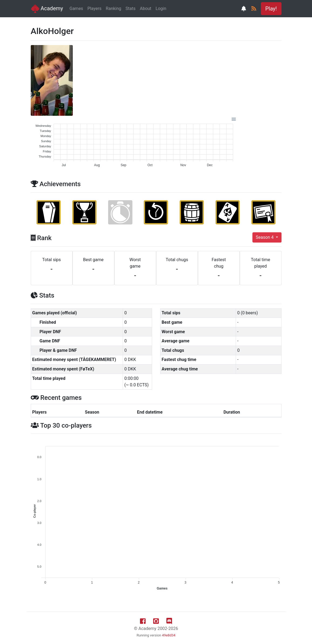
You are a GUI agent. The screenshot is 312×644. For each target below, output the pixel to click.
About (145, 8)
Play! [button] (271, 9)
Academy (47, 9)
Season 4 (265, 237)
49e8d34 (169, 635)
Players (94, 8)
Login (161, 8)
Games (76, 8)
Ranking (113, 8)
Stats (131, 8)
